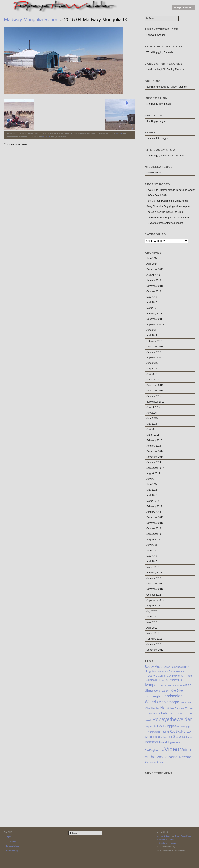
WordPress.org (12, 851)
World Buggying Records (160, 52)
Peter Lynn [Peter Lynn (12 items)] (169, 713)
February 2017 (154, 341)
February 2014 (154, 506)
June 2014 (152, 484)
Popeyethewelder (182, 7)
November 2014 (155, 457)
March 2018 (153, 308)
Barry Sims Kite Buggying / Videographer (168, 206)
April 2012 (152, 628)
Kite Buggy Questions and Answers (165, 156)
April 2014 (152, 495)
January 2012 (154, 644)
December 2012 (155, 584)
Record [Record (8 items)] (165, 732)
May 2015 (152, 424)
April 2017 (152, 335)
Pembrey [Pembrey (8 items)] (155, 714)
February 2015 (154, 440)
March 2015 (153, 435)
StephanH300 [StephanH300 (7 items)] (165, 737)
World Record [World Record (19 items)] (180, 757)
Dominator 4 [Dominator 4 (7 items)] (162, 671)
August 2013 (153, 540)
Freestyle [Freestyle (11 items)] (151, 676)
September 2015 (155, 402)
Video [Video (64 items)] (172, 749)
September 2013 (155, 534)
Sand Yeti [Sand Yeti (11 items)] (151, 737)
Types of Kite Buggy (157, 138)
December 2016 (155, 347)
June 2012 (152, 617)
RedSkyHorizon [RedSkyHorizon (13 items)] (181, 731)
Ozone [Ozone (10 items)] (189, 708)
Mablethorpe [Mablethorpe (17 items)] (169, 702)
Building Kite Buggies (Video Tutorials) (167, 87)
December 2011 (155, 650)
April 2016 (152, 374)
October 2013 (154, 528)
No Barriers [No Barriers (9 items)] (177, 708)
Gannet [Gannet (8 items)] (162, 676)
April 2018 (152, 302)
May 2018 (152, 297)
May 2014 (152, 490)
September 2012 (155, 600)
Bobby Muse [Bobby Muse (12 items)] (153, 667)
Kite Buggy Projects (157, 121)
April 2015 (152, 429)
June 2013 (152, 551)
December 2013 (155, 517)
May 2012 (152, 622)
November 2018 (155, 286)
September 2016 (155, 358)
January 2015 (154, 446)
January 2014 (154, 512)
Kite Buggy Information (158, 104)
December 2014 (155, 451)
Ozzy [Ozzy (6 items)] (147, 714)
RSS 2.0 (119, 133)
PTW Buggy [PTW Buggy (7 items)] (184, 726)
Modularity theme (164, 836)
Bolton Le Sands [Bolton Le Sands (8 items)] (172, 667)
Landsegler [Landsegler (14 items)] (153, 696)
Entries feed (11, 841)
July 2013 (151, 545)
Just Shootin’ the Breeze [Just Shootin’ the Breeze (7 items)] (172, 685)
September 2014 (155, 468)
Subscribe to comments (167, 843)
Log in (8, 837)
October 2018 (154, 291)
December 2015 (155, 385)
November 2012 (155, 589)
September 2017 (155, 325)
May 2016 (152, 369)
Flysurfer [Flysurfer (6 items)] (180, 671)
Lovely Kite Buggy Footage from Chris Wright (170, 190)
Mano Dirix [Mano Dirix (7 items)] (186, 702)
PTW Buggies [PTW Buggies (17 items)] (165, 726)
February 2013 (154, 573)
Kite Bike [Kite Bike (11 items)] (177, 690)
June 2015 (152, 418)
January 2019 (154, 280)
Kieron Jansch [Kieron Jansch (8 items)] (162, 691)
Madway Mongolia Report (31, 19)
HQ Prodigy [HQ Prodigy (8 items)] (171, 680)
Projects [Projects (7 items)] (149, 726)
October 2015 (154, 396)
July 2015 (151, 413)
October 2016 (154, 352)
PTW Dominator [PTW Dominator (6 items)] (152, 732)
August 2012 (153, 606)
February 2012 (154, 639)
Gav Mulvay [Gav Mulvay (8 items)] (174, 676)
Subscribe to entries (165, 840)
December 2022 (155, 269)
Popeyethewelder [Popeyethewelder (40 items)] (172, 719)
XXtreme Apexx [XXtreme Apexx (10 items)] (155, 762)
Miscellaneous (154, 173)
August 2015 (153, 407)
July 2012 (151, 611)
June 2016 (152, 363)
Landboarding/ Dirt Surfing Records (165, 69)
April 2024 (152, 264)
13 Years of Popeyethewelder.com (165, 223)
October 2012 (154, 595)
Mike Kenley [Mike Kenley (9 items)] (152, 708)
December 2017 (155, 319)
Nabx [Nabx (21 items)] (165, 708)
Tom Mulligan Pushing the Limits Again (167, 201)
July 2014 (151, 479)
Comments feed (12, 846)
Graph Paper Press (183, 836)
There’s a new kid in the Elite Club (165, 212)
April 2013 (152, 561)
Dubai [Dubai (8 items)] (172, 671)
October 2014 (154, 462)
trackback (46, 137)
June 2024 (152, 258)
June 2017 (152, 330)
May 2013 (152, 556)
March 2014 (153, 501)
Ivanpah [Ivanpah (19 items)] (152, 685)
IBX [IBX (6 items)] (180, 680)
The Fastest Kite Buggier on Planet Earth (168, 218)
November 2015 (155, 391)
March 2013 (153, 567)
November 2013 (155, 523)
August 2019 (153, 275)
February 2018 (154, 314)
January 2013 (154, 578)
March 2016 (153, 380)
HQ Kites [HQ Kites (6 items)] (160, 680)
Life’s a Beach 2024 (157, 195)
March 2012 (153, 633)
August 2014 (153, 473)
